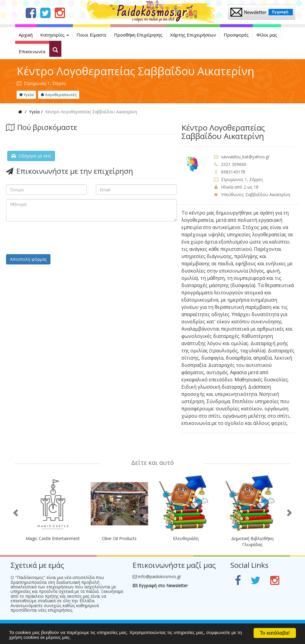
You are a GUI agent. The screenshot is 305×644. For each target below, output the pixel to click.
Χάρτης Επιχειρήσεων (193, 35)
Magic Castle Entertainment (53, 538)
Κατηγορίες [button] (55, 35)
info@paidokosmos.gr (160, 576)
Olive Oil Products (119, 538)
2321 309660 (234, 164)
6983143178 (233, 172)
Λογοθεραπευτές (59, 95)
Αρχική (26, 35)
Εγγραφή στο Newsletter (160, 586)
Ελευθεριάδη (186, 538)
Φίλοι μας (267, 35)
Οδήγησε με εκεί (31, 156)
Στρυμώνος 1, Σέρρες (242, 179)
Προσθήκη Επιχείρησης (138, 35)
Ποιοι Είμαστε (91, 35)
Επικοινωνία (32, 51)
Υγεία (26, 95)
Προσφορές (236, 35)
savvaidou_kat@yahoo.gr (245, 157)
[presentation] (52, 238)
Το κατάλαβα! (275, 633)
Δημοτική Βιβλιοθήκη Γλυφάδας (252, 541)
